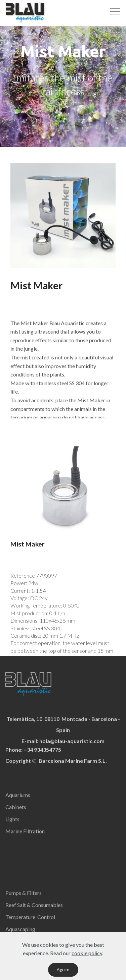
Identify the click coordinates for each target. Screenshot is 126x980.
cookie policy (87, 960)
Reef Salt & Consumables (34, 910)
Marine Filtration (25, 836)
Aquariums (18, 800)
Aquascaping (20, 934)
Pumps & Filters (24, 898)
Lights (12, 824)
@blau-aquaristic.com (77, 749)
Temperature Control (30, 922)
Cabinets (16, 812)
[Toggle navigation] (115, 11)
